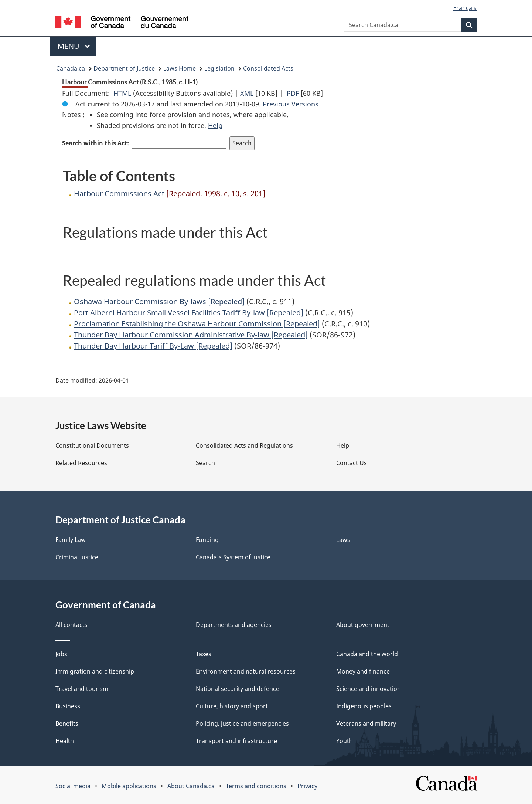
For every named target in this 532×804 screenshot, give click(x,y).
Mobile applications (129, 786)
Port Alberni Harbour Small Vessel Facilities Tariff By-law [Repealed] (189, 313)
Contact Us (352, 463)
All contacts (71, 625)
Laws (343, 540)
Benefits (67, 723)
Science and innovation (369, 689)
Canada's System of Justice (233, 557)
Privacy (307, 786)
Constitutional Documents (92, 445)
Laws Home (180, 68)
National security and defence (238, 689)
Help (215, 125)
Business (68, 706)
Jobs (61, 654)
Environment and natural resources (246, 671)
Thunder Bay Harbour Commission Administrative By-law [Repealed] (191, 335)
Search (205, 463)
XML (247, 93)
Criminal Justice (77, 557)
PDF (293, 93)
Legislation (219, 68)
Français (465, 8)
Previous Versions (291, 104)
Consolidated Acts (268, 68)
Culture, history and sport (232, 706)
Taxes (204, 654)
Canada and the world (367, 654)
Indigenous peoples (364, 706)
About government (363, 625)
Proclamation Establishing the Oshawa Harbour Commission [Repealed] (197, 324)
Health (65, 741)
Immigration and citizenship (95, 671)
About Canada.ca (191, 786)
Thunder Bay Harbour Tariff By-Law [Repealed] (153, 346)
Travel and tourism (82, 689)
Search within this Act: (96, 143)
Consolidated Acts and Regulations (244, 445)
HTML (122, 93)
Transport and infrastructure (236, 741)
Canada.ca (71, 68)
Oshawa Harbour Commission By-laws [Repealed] (159, 301)
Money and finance (363, 671)
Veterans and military (366, 723)
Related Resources (81, 463)
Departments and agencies (234, 625)
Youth (345, 741)
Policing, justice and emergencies (242, 723)
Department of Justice (124, 68)
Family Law (71, 540)
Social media (73, 786)
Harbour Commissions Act (170, 194)
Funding (207, 540)
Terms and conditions (256, 786)
